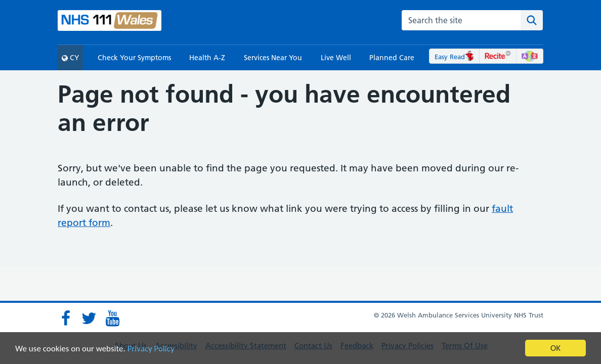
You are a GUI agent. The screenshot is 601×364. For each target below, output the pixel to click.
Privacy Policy (151, 349)
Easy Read (455, 57)
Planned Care (392, 58)
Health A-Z (207, 58)
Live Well (336, 58)
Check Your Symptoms (134, 58)
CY (70, 58)
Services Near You (273, 58)
